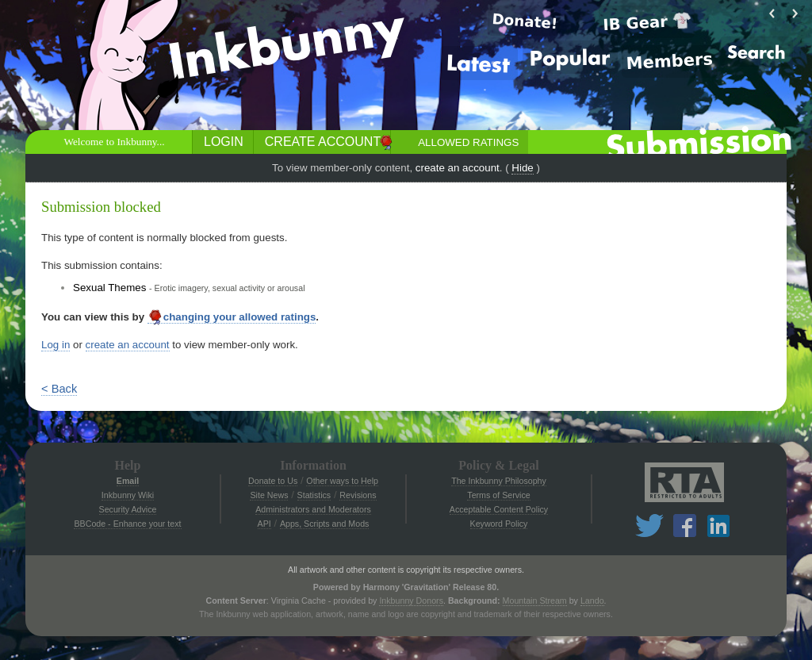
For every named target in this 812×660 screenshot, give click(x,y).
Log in (56, 345)
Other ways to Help (342, 481)
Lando (592, 601)
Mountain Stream (535, 601)
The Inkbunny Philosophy (499, 481)
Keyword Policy (499, 524)
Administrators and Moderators (313, 509)
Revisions (358, 495)
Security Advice (128, 509)
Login (224, 142)
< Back (59, 389)
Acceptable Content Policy (499, 509)
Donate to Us (273, 481)
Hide (522, 168)
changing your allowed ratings (232, 317)
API (264, 524)
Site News (269, 495)
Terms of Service (498, 495)
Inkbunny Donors (411, 601)
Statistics (314, 495)
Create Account (323, 142)
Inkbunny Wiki (128, 495)
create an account (458, 168)
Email (128, 481)
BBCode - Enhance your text (127, 524)
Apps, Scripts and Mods (325, 524)
